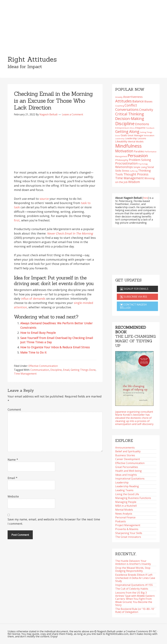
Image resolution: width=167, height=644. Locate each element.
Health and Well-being (128, 471)
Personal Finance (125, 517)
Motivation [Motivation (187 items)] (124, 151)
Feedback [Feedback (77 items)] (150, 128)
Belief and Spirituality (128, 451)
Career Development (128, 459)
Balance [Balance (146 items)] (138, 101)
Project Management (128, 525)
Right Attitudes (32, 59)
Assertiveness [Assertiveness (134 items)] (133, 97)
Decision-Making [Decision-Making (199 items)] (130, 119)
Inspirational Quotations (130, 479)
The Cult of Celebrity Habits (132, 589)
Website (13, 496)
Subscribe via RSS (134, 297)
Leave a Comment (72, 114)
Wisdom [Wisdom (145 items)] (134, 182)
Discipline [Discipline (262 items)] (125, 124)
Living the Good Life (127, 494)
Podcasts (121, 521)
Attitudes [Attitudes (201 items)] (123, 101)
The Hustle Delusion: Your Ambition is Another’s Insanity (133, 562)
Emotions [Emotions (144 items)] (142, 124)
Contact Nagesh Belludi (133, 306)
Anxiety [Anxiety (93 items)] (119, 97)
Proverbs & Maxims (127, 529)
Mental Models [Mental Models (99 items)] (136, 142)
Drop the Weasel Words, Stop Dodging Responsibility (133, 569)
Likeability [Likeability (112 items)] (121, 141)
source (44, 199)
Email (66, 370)
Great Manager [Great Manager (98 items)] (135, 135)
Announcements (125, 448)
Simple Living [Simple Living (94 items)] (140, 167)
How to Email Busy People (38, 333)
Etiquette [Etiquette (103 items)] (140, 128)
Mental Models (124, 510)
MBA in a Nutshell (126, 506)
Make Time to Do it (33, 352)
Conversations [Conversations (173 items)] (127, 109)
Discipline (56, 370)
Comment (14, 409)
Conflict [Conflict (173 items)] (131, 105)
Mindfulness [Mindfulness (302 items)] (128, 146)
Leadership (122, 482)
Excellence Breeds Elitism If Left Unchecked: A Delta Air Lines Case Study (135, 578)
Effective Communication (43, 366)
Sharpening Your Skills (129, 533)
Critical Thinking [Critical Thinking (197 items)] (130, 114)
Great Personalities (127, 467)
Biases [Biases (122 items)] (148, 101)
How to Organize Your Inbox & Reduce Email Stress (55, 347)
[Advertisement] (83, 24)
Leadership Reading (127, 486)
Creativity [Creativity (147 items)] (146, 110)
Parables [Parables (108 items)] (139, 151)
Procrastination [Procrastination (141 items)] (126, 163)
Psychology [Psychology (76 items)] (143, 164)
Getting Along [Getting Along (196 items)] (127, 131)
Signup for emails (134, 289)
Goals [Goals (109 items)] (124, 135)
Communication (40, 370)
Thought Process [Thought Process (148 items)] (136, 174)
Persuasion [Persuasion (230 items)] (138, 156)
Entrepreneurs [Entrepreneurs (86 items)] (122, 128)
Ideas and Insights (126, 475)
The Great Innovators (128, 537)
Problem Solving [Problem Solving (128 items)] (140, 160)
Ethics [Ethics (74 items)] (132, 128)
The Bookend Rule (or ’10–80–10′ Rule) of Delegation (135, 610)
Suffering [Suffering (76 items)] (134, 171)
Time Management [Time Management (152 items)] (129, 178)
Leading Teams (124, 490)
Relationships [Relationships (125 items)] (124, 167)
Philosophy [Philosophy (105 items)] (122, 160)
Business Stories (125, 455)
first (17, 220)
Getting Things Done (83, 370)
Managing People (126, 502)
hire (146, 198)
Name (13, 460)
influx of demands (33, 299)
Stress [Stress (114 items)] (126, 171)
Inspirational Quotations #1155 (134, 585)
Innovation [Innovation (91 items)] (149, 135)
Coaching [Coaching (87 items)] (120, 106)
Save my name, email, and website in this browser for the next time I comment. (54, 521)
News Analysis (124, 514)
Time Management (25, 374)
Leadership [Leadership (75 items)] (120, 139)
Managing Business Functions (133, 498)
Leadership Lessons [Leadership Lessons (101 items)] (136, 138)
